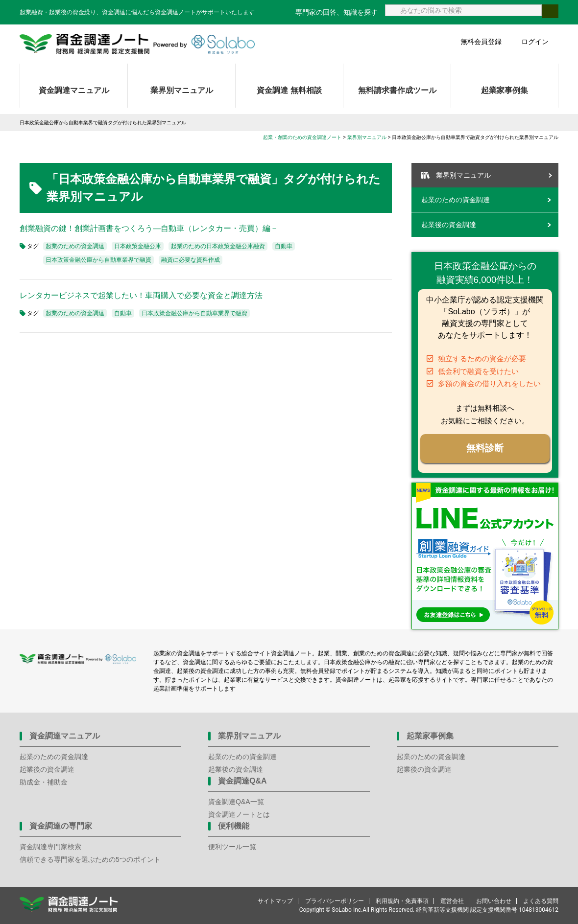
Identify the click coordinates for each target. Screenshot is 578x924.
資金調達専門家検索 (50, 847)
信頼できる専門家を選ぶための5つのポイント (90, 859)
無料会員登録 (481, 42)
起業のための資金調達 (75, 246)
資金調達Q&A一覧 (236, 802)
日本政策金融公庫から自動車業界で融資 (98, 260)
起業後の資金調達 (449, 225)
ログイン (535, 42)
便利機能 (234, 826)
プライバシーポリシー (335, 901)
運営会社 (452, 901)
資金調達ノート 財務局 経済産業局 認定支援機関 (137, 44)
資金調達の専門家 (61, 826)
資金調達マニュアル (74, 90)
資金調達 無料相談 (289, 90)
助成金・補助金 (44, 782)
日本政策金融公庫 (138, 246)
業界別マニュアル (182, 90)
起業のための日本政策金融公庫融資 (218, 246)
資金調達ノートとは (239, 814)
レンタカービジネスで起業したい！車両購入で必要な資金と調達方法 (141, 295)
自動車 (284, 246)
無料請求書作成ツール (397, 90)
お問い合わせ (494, 901)
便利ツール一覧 (232, 847)
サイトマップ (275, 901)
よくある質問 (541, 901)
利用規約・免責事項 (402, 901)
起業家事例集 (505, 90)
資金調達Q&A (242, 781)
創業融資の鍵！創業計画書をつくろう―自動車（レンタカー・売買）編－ (149, 228)
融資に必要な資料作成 (191, 260)
